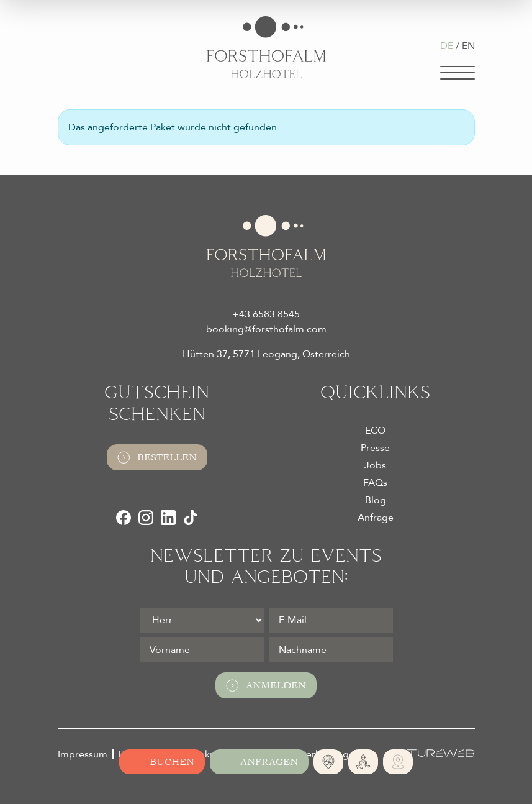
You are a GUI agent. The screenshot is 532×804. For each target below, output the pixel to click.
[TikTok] (191, 518)
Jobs (375, 465)
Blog (376, 500)
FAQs (375, 483)
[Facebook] (124, 518)
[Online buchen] (162, 762)
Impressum (83, 754)
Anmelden (266, 685)
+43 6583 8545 (266, 314)
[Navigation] (458, 73)
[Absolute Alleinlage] (328, 762)
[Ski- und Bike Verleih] (398, 762)
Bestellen (157, 457)
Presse (375, 448)
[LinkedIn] (168, 518)
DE (447, 46)
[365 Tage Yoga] (363, 762)
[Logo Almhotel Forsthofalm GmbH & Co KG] (266, 47)
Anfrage (376, 518)
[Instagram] (146, 518)
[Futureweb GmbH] (432, 753)
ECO (375, 431)
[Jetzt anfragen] (259, 762)
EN (468, 46)
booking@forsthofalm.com (266, 329)
